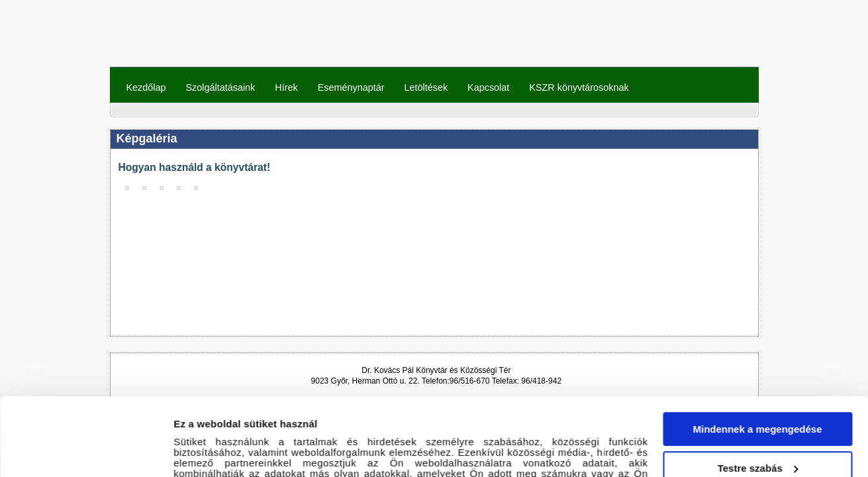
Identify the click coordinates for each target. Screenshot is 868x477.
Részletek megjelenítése (231, 451)
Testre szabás (758, 390)
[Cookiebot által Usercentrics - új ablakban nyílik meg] (86, 451)
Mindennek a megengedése (757, 351)
